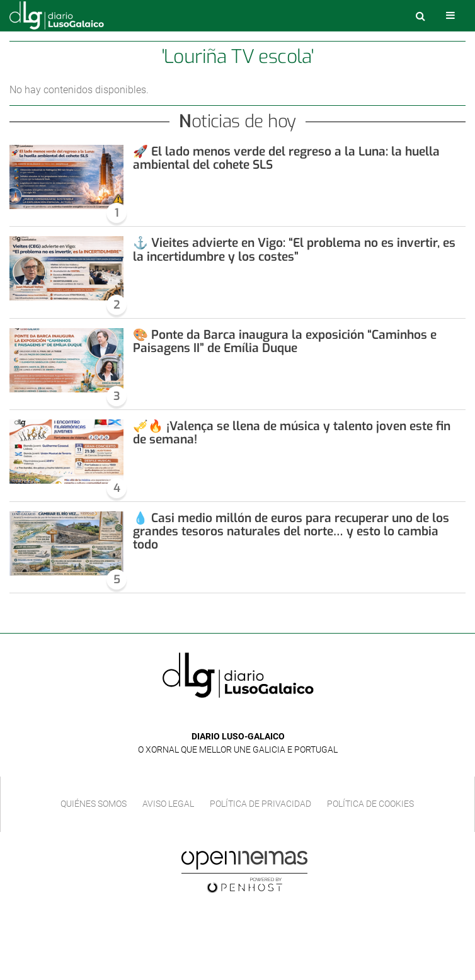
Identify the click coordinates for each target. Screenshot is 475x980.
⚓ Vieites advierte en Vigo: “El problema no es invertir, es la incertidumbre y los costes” (294, 249)
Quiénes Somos (94, 804)
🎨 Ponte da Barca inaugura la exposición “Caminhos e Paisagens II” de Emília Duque (285, 341)
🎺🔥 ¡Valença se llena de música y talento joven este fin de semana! (292, 433)
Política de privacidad (260, 804)
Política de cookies (370, 804)
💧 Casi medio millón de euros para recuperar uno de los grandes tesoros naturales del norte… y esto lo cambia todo (291, 531)
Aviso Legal (168, 804)
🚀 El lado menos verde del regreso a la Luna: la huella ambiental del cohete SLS (286, 158)
